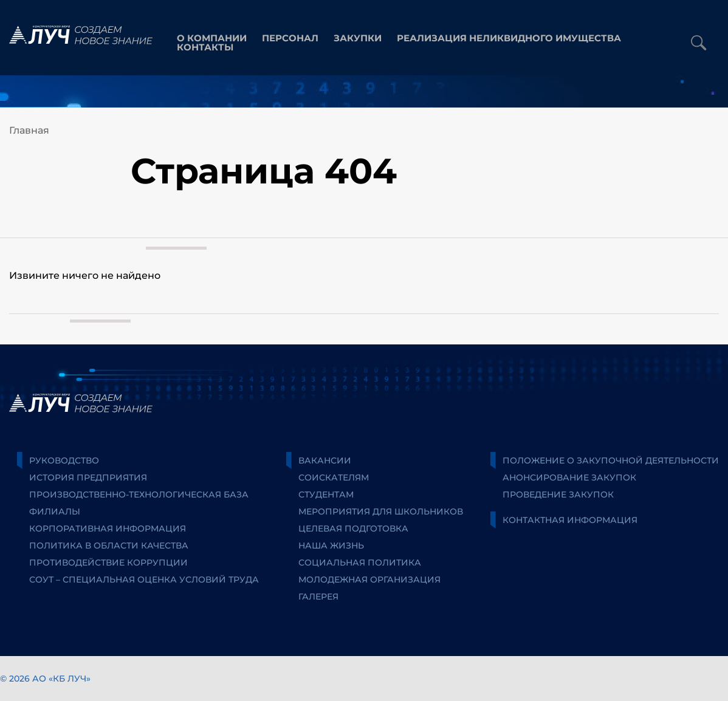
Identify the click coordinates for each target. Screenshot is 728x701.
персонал (290, 38)
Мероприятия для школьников (381, 511)
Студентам (326, 494)
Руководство (64, 460)
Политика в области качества (109, 545)
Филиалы (55, 511)
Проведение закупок (558, 494)
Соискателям (334, 477)
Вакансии (325, 460)
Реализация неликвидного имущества (509, 38)
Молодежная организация (369, 580)
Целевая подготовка (353, 528)
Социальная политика (360, 563)
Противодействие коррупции (108, 563)
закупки (358, 38)
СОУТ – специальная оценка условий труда (144, 580)
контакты (205, 47)
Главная (29, 130)
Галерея (318, 597)
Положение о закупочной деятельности (611, 460)
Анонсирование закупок (569, 477)
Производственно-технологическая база (139, 494)
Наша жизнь (331, 545)
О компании (212, 38)
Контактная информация (570, 520)
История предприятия (88, 477)
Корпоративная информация (108, 528)
